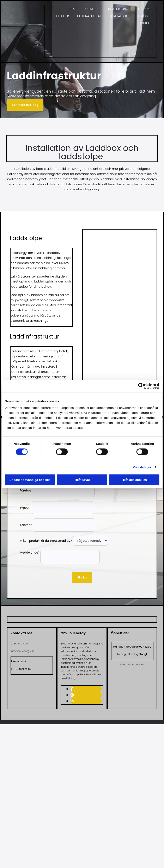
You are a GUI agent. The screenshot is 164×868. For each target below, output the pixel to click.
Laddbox (143, 9)
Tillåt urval (82, 480)
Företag (25, 490)
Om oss (144, 16)
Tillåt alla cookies (134, 480)
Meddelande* (30, 553)
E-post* (25, 508)
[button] (25, 105)
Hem (72, 9)
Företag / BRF (120, 16)
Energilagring (117, 9)
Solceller (62, 16)
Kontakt (143, 23)
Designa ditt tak (89, 16)
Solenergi (91, 9)
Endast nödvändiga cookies (30, 480)
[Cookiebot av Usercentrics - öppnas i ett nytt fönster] (141, 386)
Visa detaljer (142, 467)
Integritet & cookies (132, 664)
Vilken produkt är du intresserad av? (46, 541)
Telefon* (26, 525)
